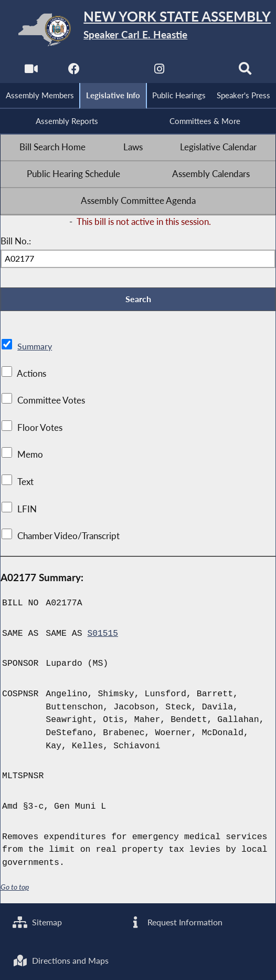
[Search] (246, 71)
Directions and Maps (63, 960)
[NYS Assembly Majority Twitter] (116, 71)
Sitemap (39, 921)
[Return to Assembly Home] (138, 30)
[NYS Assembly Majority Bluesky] (203, 71)
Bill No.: (16, 242)
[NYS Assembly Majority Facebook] (73, 71)
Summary (35, 348)
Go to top (15, 889)
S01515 (103, 636)
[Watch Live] (30, 71)
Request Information (176, 921)
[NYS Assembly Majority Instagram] (160, 71)
